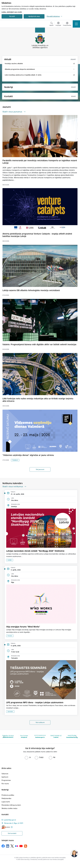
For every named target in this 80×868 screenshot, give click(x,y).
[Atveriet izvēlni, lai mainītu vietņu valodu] (58, 24)
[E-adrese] (6, 827)
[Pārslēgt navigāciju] (76, 24)
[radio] (28, 757)
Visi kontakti (12, 833)
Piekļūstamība (6, 798)
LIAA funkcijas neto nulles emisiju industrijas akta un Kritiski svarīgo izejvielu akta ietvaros (38, 400)
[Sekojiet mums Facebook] (3, 846)
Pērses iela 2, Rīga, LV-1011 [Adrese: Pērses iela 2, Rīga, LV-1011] (14, 823)
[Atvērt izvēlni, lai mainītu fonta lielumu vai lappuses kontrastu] (67, 24)
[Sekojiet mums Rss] (26, 846)
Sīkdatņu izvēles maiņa (9, 808)
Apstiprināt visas (34, 16)
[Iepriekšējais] (4, 737)
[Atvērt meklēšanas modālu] (52, 24)
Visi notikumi (40, 722)
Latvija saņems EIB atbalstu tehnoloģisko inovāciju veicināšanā (31, 290)
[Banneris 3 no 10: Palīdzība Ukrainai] (8, 737)
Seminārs (10, 712)
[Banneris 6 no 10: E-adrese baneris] (56, 737)
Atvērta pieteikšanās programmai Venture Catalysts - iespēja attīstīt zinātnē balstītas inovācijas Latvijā (37, 235)
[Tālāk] (76, 737)
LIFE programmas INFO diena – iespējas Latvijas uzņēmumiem (35, 702)
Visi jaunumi (40, 469)
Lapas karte (6, 802)
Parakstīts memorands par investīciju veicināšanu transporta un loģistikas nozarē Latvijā (40, 162)
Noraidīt (12, 16)
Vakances (5, 774)
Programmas (6, 780)
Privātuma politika (8, 795)
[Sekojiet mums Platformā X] (12, 846)
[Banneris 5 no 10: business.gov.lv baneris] (40, 737)
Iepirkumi (5, 777)
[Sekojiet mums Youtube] (21, 846)
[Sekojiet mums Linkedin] (8, 846)
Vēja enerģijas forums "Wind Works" (23, 627)
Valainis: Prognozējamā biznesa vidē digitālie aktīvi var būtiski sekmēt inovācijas (39, 344)
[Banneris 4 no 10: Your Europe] (24, 737)
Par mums (5, 784)
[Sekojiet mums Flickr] (17, 846)
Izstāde (10, 560)
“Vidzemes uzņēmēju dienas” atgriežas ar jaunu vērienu (28, 455)
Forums (10, 636)
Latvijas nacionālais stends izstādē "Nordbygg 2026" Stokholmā (35, 551)
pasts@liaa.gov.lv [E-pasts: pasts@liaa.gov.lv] (10, 820)
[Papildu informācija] (12, 827)
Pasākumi (15, 460)
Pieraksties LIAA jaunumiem (11, 805)
